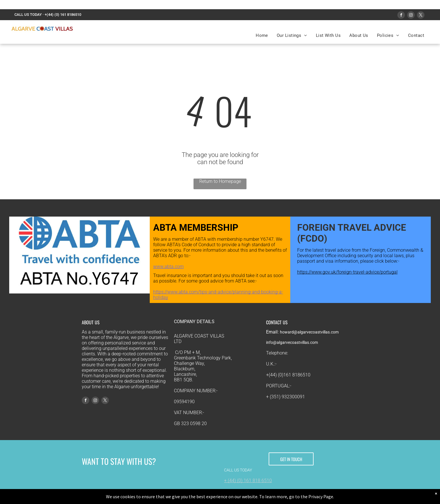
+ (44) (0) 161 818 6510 (248, 481)
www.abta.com (168, 267)
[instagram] (411, 16)
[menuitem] (262, 35)
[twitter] (421, 16)
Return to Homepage (220, 181)
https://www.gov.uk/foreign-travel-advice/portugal (347, 272)
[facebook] (401, 16)
